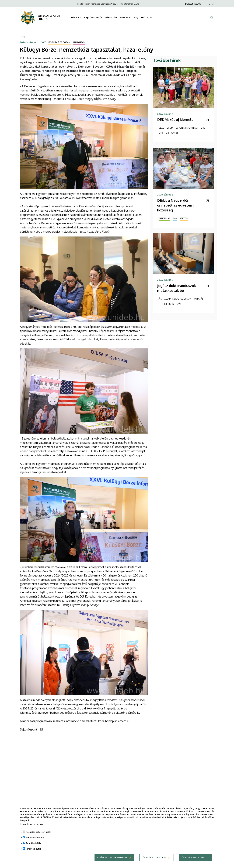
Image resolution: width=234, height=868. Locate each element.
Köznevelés (95, 4)
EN (213, 4)
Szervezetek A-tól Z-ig (110, 4)
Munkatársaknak (126, 4)
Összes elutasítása (154, 858)
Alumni (137, 4)
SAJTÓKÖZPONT (144, 17)
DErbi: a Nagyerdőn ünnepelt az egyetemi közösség (176, 205)
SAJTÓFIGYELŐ (93, 17)
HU (209, 4)
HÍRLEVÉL (126, 17)
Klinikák (81, 4)
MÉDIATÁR (111, 17)
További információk (32, 824)
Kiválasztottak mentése (112, 858)
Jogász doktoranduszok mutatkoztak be (177, 288)
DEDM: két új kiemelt (175, 119)
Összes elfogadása (193, 858)
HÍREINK (76, 17)
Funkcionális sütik (35, 838)
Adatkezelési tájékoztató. (179, 817)
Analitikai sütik (33, 843)
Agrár (87, 4)
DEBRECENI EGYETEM (49, 16)
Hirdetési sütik (33, 849)
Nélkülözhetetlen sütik (38, 832)
